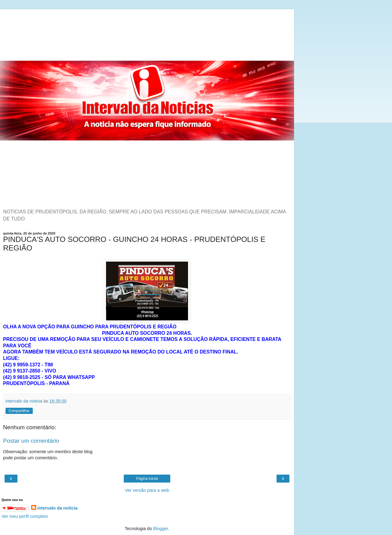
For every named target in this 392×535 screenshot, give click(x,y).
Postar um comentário (31, 441)
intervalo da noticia (57, 508)
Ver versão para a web (147, 490)
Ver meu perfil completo (25, 516)
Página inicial (147, 479)
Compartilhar (19, 411)
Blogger (161, 529)
